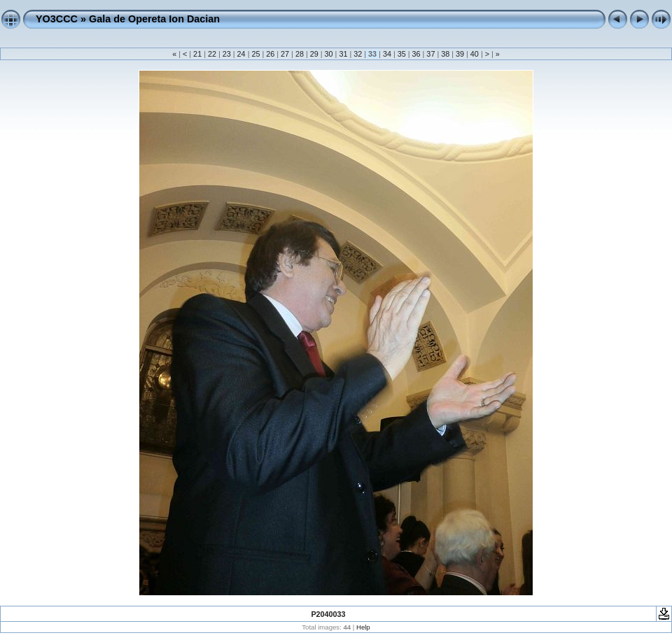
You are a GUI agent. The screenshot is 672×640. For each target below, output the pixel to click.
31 (343, 54)
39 (460, 54)
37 (430, 54)
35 (402, 54)
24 (241, 54)
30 (329, 54)
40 (475, 54)
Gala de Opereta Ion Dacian (154, 19)
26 (270, 54)
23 (227, 54)
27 (285, 54)
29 (314, 54)
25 (255, 54)
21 (197, 54)
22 (212, 54)
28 (300, 54)
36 (416, 54)
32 (358, 54)
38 (445, 54)
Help (363, 627)
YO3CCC (57, 19)
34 (387, 54)
